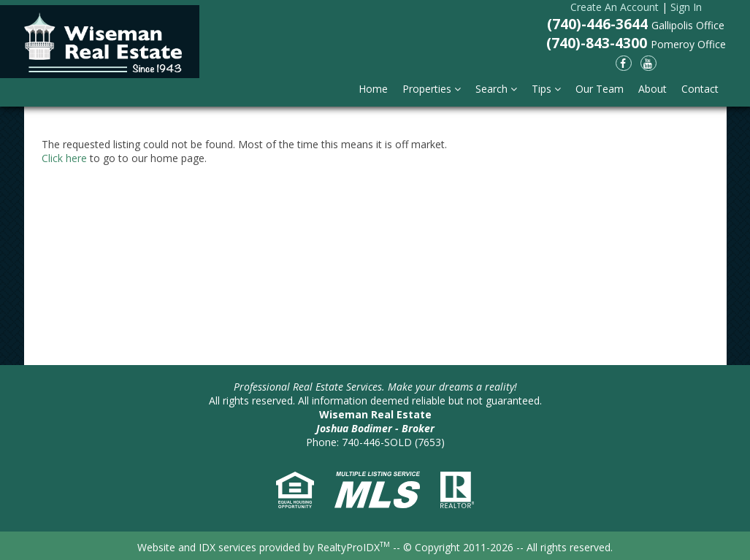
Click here (64, 158)
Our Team (600, 89)
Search (496, 89)
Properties (432, 89)
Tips (546, 89)
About (653, 89)
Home (373, 89)
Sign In (686, 7)
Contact (700, 89)
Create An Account (615, 7)
